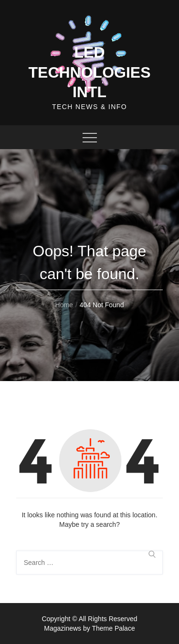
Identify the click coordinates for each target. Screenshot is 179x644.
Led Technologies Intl (89, 72)
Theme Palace (113, 628)
